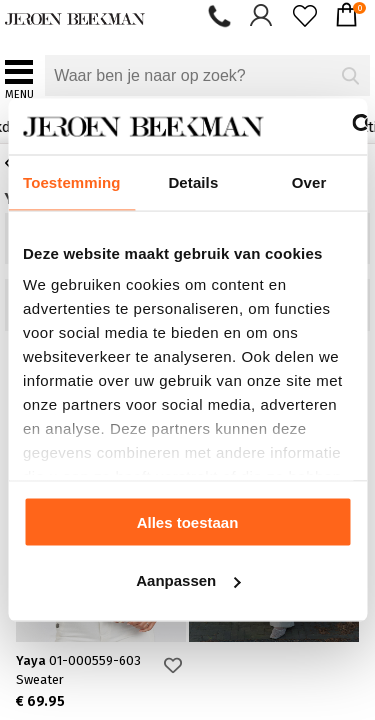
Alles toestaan (188, 521)
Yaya (78, 660)
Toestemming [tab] (72, 181)
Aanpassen (188, 580)
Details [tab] (193, 181)
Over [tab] (309, 181)
